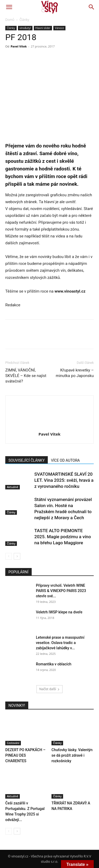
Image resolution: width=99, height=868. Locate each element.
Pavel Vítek (19, 46)
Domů (10, 20)
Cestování (13, 743)
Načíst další (49, 689)
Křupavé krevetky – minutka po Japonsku (75, 373)
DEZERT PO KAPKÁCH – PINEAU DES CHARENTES (25, 755)
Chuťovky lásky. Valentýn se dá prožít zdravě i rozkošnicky (72, 755)
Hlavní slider (43, 28)
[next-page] (17, 556)
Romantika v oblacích (54, 664)
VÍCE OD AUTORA (65, 460)
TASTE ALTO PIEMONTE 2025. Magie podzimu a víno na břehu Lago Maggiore (63, 537)
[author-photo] (50, 427)
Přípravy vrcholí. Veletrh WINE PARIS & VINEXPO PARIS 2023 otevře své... (61, 591)
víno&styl (25, 28)
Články (24, 20)
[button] (9, 7)
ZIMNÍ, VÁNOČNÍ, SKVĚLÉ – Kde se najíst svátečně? (26, 376)
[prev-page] (9, 556)
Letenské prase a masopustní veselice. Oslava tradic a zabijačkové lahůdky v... (60, 643)
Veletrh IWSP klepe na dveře (59, 612)
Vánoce (59, 28)
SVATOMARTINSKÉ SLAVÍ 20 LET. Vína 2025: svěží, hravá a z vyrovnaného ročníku (64, 480)
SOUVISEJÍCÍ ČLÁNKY (27, 460)
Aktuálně (13, 487)
